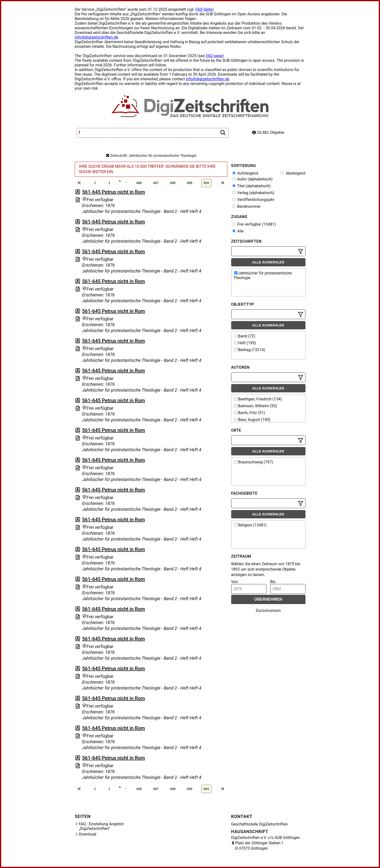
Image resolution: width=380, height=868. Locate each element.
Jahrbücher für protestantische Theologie (263, 275)
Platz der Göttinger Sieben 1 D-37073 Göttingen (260, 846)
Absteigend (293, 173)
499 (190, 183)
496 (139, 183)
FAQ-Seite (204, 9)
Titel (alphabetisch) (252, 186)
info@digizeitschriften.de (97, 37)
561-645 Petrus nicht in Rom (114, 192)
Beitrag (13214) (250, 350)
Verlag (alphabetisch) (253, 193)
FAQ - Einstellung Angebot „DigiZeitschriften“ (101, 826)
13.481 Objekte (268, 132)
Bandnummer (247, 206)
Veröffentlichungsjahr (254, 200)
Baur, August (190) (252, 420)
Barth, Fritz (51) (250, 413)
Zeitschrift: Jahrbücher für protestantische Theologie (151, 156)
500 (206, 183)
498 (173, 183)
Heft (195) (245, 343)
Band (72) (245, 336)
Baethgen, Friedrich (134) (258, 399)
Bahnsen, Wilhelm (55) (256, 406)
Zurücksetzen (268, 611)
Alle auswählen (268, 262)
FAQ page (214, 56)
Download (88, 834)
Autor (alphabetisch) (253, 179)
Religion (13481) (251, 525)
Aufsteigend (245, 173)
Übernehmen (268, 599)
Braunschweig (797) (254, 462)
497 (156, 183)
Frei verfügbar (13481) (254, 224)
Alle (238, 231)
